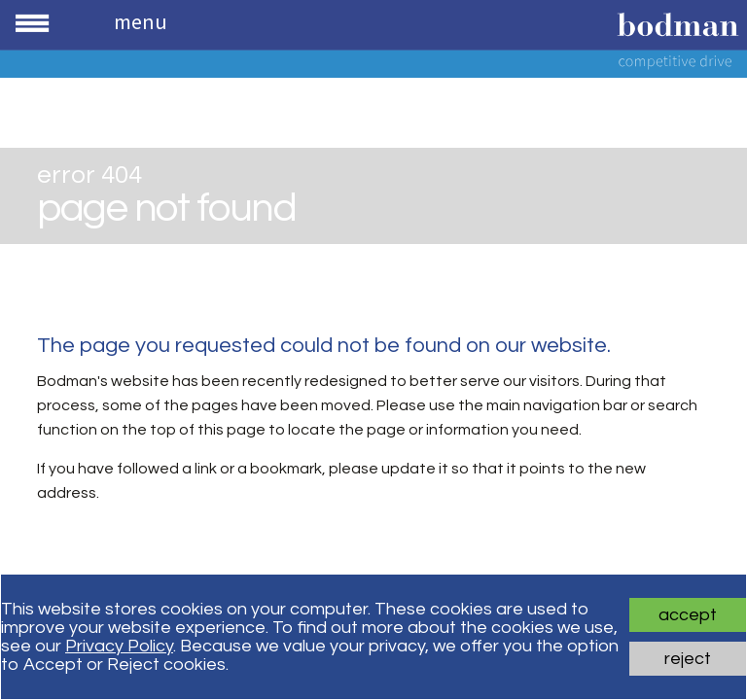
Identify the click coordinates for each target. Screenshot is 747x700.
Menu (141, 21)
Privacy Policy (119, 646)
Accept (688, 615)
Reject (688, 659)
